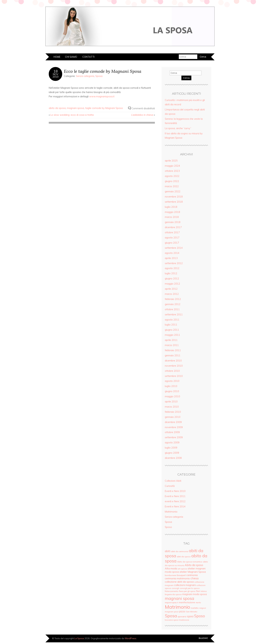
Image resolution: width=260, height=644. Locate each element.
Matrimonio (171, 512)
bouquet (181, 575)
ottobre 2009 (172, 432)
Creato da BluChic (203, 638)
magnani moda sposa (195, 594)
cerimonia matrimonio (177, 578)
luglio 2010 (171, 386)
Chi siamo (71, 57)
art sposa (182, 569)
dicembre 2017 (173, 227)
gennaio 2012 (173, 304)
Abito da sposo (194, 565)
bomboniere (171, 575)
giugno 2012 (172, 279)
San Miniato (192, 612)
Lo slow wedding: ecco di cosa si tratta (72, 115)
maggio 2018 (172, 212)
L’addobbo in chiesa (142, 115)
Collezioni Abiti (173, 481)
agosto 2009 (172, 443)
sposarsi (182, 616)
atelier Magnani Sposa (193, 572)
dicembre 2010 (173, 361)
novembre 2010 (174, 366)
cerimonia (192, 575)
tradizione (184, 620)
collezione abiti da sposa (179, 582)
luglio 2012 (171, 273)
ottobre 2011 (172, 309)
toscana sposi (172, 620)
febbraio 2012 (173, 299)
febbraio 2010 (173, 412)
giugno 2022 (172, 181)
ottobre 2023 (172, 171)
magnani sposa (75, 108)
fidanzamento (172, 591)
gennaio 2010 (173, 417)
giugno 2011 (172, 330)
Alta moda (171, 568)
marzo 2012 (172, 294)
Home (57, 57)
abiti (168, 551)
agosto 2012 (172, 268)
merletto (195, 608)
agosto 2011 (172, 320)
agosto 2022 (172, 176)
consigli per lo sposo (190, 588)
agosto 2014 (172, 253)
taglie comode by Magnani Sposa (104, 108)
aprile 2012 (171, 289)
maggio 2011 (172, 335)
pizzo (182, 611)
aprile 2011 (171, 340)
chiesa (195, 578)
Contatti (88, 57)
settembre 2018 (174, 202)
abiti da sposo (184, 557)
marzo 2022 (172, 186)
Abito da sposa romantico (190, 562)
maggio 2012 (172, 284)
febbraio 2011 (173, 350)
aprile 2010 (171, 402)
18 (56, 71)
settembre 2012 (174, 263)
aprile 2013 (171, 258)
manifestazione (187, 602)
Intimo (204, 591)
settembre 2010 (174, 376)
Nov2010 (56, 75)
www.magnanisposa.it (102, 97)
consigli (175, 588)
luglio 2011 (171, 325)
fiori (198, 591)
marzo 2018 (172, 217)
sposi (190, 616)
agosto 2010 (172, 381)
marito (198, 603)
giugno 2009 (172, 453)
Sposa (99, 76)
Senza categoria (85, 76)
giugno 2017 (172, 243)
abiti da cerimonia (180, 551)
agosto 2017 (172, 238)
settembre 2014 (174, 248)
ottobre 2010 (172, 371)
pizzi (176, 612)
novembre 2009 (174, 427)
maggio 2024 (172, 166)
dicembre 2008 (173, 458)
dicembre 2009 (173, 422)
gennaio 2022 (173, 192)
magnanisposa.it (172, 603)
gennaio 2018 (173, 222)
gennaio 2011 (173, 355)
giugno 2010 (172, 391)
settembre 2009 (174, 437)
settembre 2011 (174, 315)
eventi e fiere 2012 (175, 501)
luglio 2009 (171, 448)
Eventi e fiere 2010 (175, 491)
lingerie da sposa (173, 594)
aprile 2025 (171, 161)
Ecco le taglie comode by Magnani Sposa (103, 71)
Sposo (168, 527)
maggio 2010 (172, 396)
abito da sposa (57, 108)
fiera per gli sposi (187, 591)
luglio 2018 (171, 207)
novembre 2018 (174, 197)
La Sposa (79, 638)
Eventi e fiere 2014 (175, 507)
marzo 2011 (172, 345)
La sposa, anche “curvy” (178, 128)
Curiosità (170, 486)
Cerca (186, 78)
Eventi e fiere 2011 (175, 496)
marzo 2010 (172, 407)
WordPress (130, 638)
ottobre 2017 (172, 232)
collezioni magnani (185, 585)
